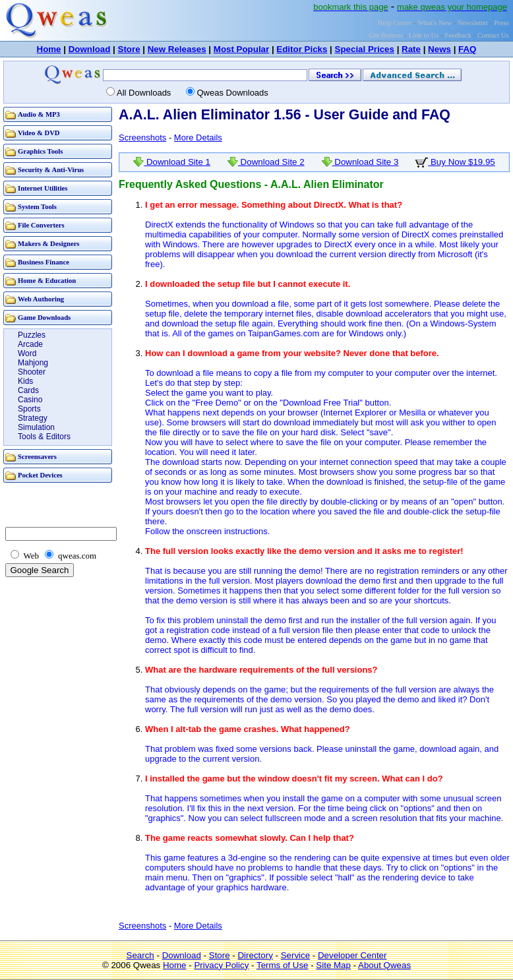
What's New (435, 23)
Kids (25, 381)
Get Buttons (386, 35)
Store (129, 49)
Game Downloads (44, 318)
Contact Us (493, 35)
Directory (255, 955)
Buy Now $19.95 (455, 162)
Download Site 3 (360, 162)
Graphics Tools (40, 151)
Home (49, 49)
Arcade (30, 344)
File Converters (41, 225)
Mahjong (33, 363)
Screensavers (37, 457)
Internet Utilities (43, 188)
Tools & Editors (44, 437)
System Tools (37, 207)
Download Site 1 (172, 162)
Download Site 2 (266, 162)
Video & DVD (39, 133)
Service (295, 955)
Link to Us (424, 35)
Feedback (458, 35)
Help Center (395, 23)
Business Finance (44, 262)
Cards (28, 390)
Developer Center (352, 955)
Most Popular (241, 49)
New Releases (177, 49)
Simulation (36, 427)
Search (140, 955)
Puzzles (32, 335)
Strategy (33, 418)
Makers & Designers (49, 244)
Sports (29, 409)
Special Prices (365, 49)
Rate (411, 49)
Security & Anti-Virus (51, 170)
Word (27, 353)
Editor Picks (302, 49)
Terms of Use (283, 965)
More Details (198, 138)
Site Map (333, 965)
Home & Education (47, 281)
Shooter (32, 372)
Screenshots (142, 138)
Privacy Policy (221, 965)
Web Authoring (41, 299)
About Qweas (384, 965)
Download (90, 49)
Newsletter (473, 23)
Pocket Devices (40, 475)
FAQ (467, 49)
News (439, 49)
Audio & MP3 (39, 114)
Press (501, 23)
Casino (30, 400)
